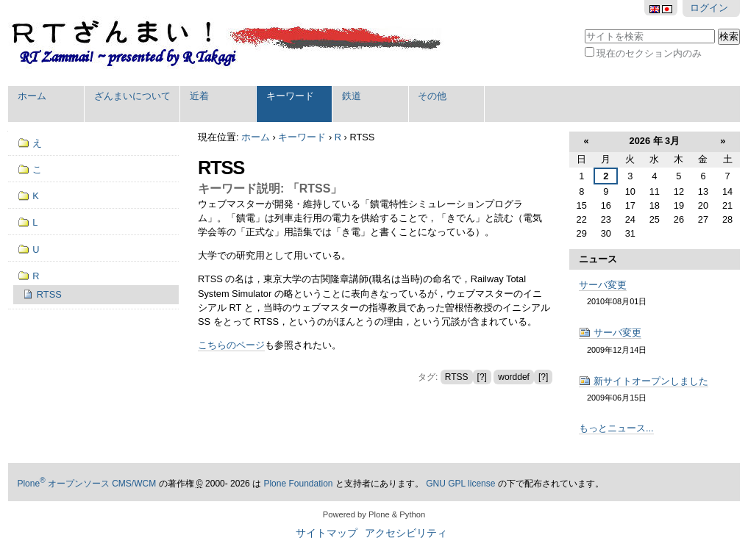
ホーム (32, 96)
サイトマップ (327, 533)
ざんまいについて (132, 96)
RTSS (457, 377)
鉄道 (352, 96)
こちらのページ (231, 345)
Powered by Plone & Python (374, 514)
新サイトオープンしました (644, 381)
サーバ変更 (603, 285)
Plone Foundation (298, 484)
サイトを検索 (584, 28)
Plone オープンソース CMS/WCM (86, 484)
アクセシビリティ (406, 533)
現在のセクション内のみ (649, 53)
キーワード (290, 96)
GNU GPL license (460, 484)
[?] (482, 377)
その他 (432, 96)
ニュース (598, 259)
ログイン (709, 8)
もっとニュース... (616, 428)
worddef (514, 377)
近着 (199, 96)
